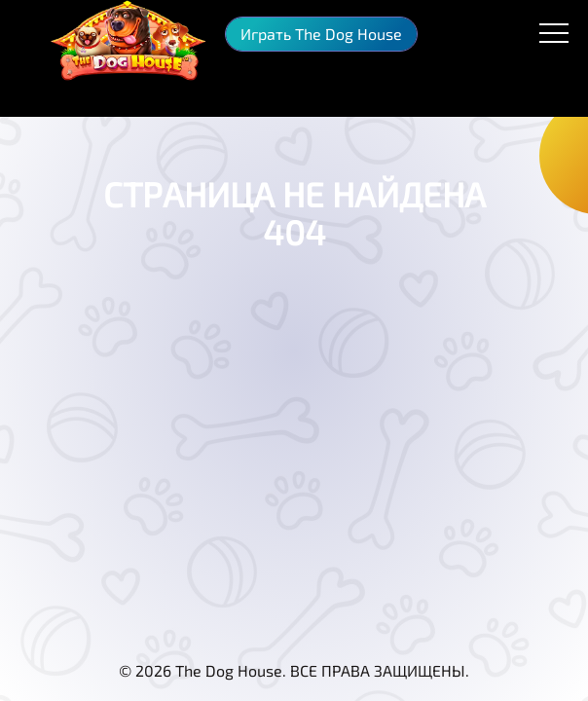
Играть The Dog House (321, 34)
